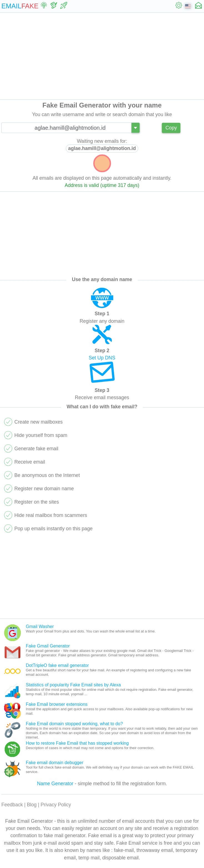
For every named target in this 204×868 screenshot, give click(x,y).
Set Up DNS (102, 358)
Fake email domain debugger (55, 763)
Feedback (12, 805)
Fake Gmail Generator (48, 646)
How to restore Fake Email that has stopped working (77, 743)
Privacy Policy (56, 805)
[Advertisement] (102, 56)
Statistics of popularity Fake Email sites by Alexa (73, 685)
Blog (32, 805)
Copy (171, 128)
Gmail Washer (40, 626)
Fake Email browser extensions (57, 704)
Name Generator (55, 784)
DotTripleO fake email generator (57, 665)
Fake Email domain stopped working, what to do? (74, 724)
